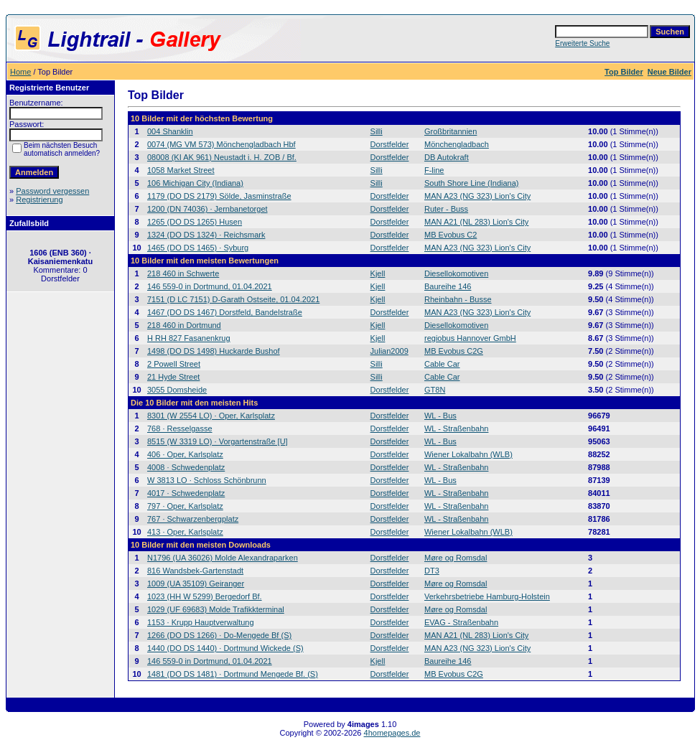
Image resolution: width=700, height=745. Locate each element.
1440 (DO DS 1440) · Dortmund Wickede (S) (225, 648)
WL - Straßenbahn (456, 428)
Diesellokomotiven (456, 273)
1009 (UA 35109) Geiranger (196, 584)
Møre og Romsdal (456, 558)
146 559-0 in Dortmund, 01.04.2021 (210, 286)
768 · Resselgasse (180, 428)
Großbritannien (451, 131)
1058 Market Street (181, 170)
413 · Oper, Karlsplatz (185, 532)
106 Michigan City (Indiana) (195, 183)
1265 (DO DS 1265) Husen (195, 222)
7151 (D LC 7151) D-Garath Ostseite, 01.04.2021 (233, 299)
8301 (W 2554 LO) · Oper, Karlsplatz (211, 416)
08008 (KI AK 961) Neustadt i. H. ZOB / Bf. (222, 157)
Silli (377, 131)
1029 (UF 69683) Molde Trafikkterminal (216, 609)
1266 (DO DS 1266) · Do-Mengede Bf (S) (219, 635)
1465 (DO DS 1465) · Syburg (198, 248)
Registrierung (39, 200)
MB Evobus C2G (454, 351)
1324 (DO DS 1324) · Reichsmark (206, 235)
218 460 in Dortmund (184, 325)
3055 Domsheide (177, 390)
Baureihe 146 (448, 286)
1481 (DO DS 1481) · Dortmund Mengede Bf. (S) (233, 674)
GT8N (435, 390)
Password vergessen (52, 191)
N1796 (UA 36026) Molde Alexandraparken (223, 558)
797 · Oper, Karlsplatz (185, 506)
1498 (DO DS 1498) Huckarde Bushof (214, 351)
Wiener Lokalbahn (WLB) (468, 454)
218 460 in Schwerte (183, 273)
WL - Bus (440, 416)
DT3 (432, 571)
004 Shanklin (170, 131)
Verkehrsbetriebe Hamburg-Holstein (487, 596)
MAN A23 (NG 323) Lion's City (477, 196)
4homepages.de (392, 733)
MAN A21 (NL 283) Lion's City (476, 222)
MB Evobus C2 (451, 235)
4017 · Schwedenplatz (186, 493)
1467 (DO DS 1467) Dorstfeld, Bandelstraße (225, 312)
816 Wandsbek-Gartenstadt (195, 571)
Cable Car (442, 364)
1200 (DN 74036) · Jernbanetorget (207, 209)
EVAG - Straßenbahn (461, 622)
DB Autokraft (447, 157)
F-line (434, 170)
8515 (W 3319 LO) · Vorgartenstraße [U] (218, 441)
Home (20, 72)
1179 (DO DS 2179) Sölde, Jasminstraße (219, 196)
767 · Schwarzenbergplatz (193, 519)
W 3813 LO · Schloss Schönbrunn (207, 480)
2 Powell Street (174, 364)
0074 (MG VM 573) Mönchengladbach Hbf (221, 144)
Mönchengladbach (457, 144)
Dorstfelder (390, 144)
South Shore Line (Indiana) (471, 183)
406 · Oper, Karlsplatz (185, 454)
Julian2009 (389, 351)
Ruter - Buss (446, 209)
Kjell (378, 273)
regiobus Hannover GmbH (470, 338)
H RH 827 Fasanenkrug (189, 338)
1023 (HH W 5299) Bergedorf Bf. (205, 596)
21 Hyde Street (173, 377)
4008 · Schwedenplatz (186, 467)
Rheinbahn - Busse (458, 299)
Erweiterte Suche (582, 43)
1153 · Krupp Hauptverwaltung (201, 622)
